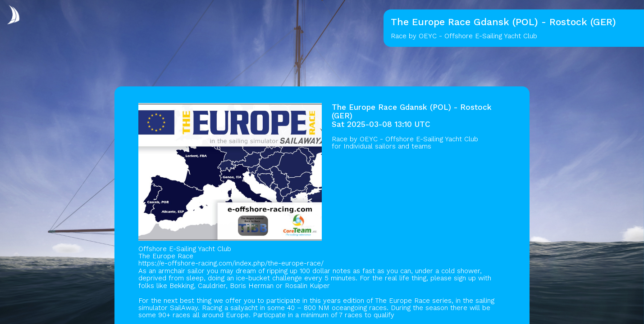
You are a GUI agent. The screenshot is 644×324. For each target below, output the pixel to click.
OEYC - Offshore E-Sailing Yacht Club (419, 139)
